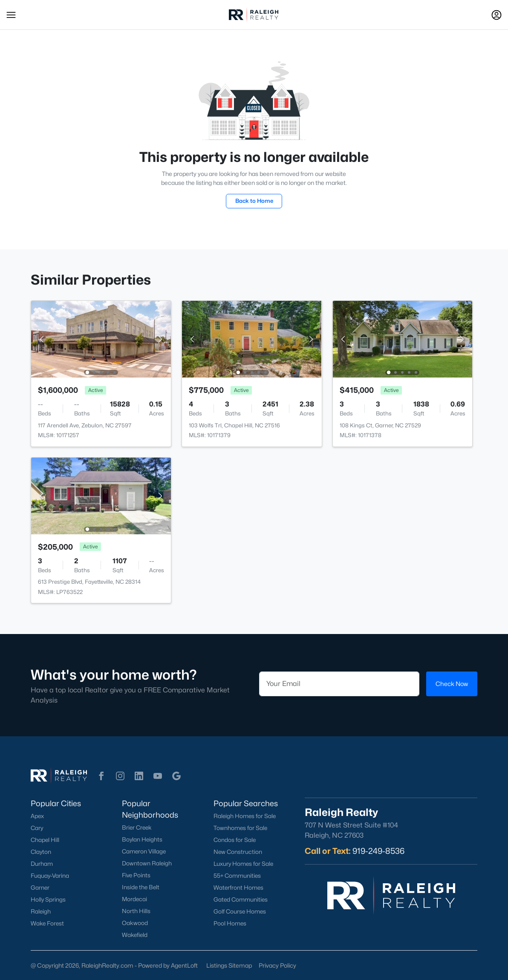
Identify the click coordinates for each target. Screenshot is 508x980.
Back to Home (254, 201)
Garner (40, 888)
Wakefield (135, 935)
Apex (37, 816)
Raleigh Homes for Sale (245, 816)
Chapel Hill (45, 840)
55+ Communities (237, 876)
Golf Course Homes (240, 911)
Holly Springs (48, 899)
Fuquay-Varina (50, 876)
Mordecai (134, 899)
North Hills (136, 911)
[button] (11, 15)
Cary (37, 828)
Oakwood (135, 923)
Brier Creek (137, 827)
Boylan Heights (142, 839)
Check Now (452, 684)
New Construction (238, 852)
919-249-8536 (378, 851)
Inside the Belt (141, 887)
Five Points (136, 875)
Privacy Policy (277, 965)
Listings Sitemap (229, 965)
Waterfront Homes (238, 888)
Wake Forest (47, 923)
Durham (42, 864)
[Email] (339, 684)
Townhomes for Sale (240, 828)
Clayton (41, 852)
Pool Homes (230, 923)
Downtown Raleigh (147, 863)
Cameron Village (144, 851)
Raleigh (41, 911)
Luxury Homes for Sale (243, 864)
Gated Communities (241, 899)
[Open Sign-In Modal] (496, 15)
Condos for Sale (235, 840)
